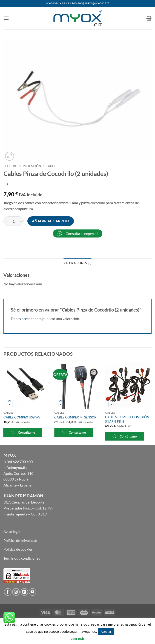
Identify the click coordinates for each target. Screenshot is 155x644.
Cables (51, 166)
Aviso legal (12, 531)
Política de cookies (18, 549)
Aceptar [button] (106, 632)
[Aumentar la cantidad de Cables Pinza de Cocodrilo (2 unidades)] (21, 221)
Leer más (78, 638)
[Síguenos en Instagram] (16, 592)
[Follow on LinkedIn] (24, 592)
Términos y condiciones (22, 558)
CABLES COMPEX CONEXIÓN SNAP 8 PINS (127, 419)
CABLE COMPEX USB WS (22, 417)
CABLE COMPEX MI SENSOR (75, 417)
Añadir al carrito (51, 221)
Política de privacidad (20, 540)
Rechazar (122, 631)
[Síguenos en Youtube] (33, 592)
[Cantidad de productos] (14, 221)
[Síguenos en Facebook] (8, 592)
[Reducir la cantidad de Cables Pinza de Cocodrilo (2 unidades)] (6, 221)
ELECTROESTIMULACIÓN (22, 166)
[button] (6, 18)
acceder (28, 319)
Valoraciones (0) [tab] (77, 263)
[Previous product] (7, 184)
